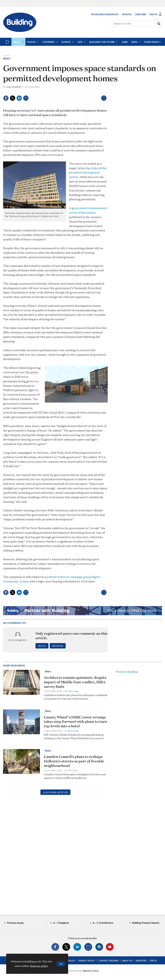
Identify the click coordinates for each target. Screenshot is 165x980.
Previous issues (15, 923)
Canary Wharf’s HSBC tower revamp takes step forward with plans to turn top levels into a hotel (75, 722)
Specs (153, 961)
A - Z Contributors (103, 923)
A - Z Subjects (61, 923)
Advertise (141, 961)
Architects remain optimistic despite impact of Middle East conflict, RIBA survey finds (75, 682)
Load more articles (55, 792)
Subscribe (141, 14)
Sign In (153, 14)
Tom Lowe (73, 691)
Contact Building (109, 961)
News (7, 59)
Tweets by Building (127, 672)
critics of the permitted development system (88, 172)
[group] (151, 42)
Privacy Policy (87, 961)
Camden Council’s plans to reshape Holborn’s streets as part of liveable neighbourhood (74, 761)
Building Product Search (146, 923)
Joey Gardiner (14, 87)
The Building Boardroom (105, 14)
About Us (127, 961)
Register (127, 14)
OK (61, 964)
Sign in (42, 646)
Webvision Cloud (91, 971)
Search (159, 24)
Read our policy (39, 966)
